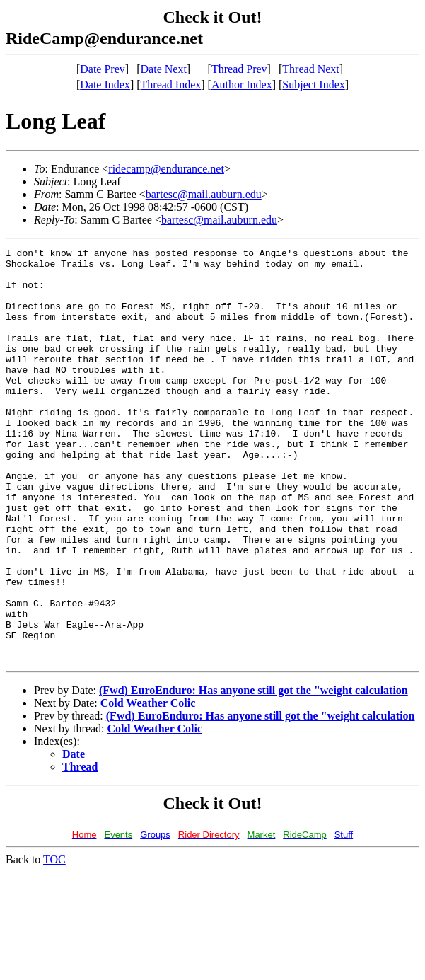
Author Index (242, 85)
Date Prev (103, 69)
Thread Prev (239, 69)
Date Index (105, 85)
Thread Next (310, 69)
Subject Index (313, 85)
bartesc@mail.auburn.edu (204, 194)
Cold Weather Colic (148, 786)
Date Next (164, 69)
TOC (54, 942)
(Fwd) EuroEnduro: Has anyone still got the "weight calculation (254, 773)
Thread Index (171, 85)
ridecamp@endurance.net (166, 169)
